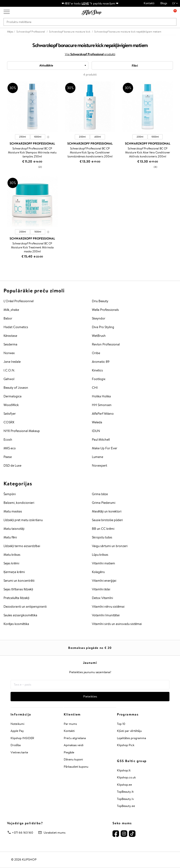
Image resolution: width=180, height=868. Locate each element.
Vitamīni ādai (101, 589)
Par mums (70, 724)
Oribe (96, 353)
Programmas (128, 714)
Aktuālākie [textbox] (46, 65)
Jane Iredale (12, 362)
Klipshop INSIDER (22, 738)
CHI (95, 388)
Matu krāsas (12, 555)
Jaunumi (90, 663)
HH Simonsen (102, 405)
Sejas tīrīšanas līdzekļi (18, 589)
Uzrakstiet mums (54, 833)
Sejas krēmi (11, 563)
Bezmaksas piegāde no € (90, 648)
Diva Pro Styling (103, 327)
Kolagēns (98, 572)
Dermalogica (13, 396)
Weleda (97, 422)
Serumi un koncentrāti (19, 581)
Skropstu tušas (102, 537)
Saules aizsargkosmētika (20, 615)
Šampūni (10, 494)
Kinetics (97, 370)
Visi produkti (90, 54)
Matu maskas (13, 511)
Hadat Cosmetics (16, 327)
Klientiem (72, 714)
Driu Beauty (100, 301)
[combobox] (48, 65)
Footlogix (99, 379)
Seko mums (122, 823)
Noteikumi (17, 724)
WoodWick (11, 405)
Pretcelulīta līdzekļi (16, 598)
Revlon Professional (106, 344)
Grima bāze (100, 494)
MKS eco (10, 448)
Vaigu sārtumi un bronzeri (110, 546)
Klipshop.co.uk (126, 777)
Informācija (21, 714)
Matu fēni (10, 537)
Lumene (97, 457)
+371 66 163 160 (22, 833)
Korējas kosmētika (16, 624)
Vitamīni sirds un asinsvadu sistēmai (117, 624)
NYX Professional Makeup (22, 431)
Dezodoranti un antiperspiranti (25, 607)
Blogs (164, 3)
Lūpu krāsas (100, 555)
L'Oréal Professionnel (19, 301)
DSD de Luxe (12, 465)
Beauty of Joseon (16, 388)
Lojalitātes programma (131, 738)
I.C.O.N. (9, 370)
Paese (8, 457)
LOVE (85, 3)
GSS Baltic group (132, 761)
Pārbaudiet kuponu (76, 767)
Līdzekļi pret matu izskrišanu (23, 520)
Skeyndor (99, 318)
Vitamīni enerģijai (104, 581)
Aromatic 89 (101, 362)
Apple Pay (17, 731)
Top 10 (121, 724)
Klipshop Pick (126, 745)
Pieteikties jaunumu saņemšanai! (90, 672)
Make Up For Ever (105, 448)
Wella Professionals (105, 310)
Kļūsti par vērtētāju (129, 731)
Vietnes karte (19, 752)
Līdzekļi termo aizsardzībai (22, 546)
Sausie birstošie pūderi (107, 520)
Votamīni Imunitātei (106, 615)
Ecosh (8, 439)
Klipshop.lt (124, 770)
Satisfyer (10, 414)
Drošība (16, 745)
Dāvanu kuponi (73, 759)
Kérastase (10, 336)
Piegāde (69, 752)
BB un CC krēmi (103, 529)
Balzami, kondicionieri (19, 503)
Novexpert (99, 465)
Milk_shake (11, 310)
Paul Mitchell (101, 439)
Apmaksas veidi (74, 745)
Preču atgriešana (75, 738)
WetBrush (99, 336)
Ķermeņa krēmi (14, 572)
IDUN (96, 431)
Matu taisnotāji (14, 529)
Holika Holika (101, 396)
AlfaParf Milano (103, 414)
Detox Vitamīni (102, 598)
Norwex (9, 353)
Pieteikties (90, 696)
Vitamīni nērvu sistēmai (108, 607)
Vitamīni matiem (103, 563)
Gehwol (9, 379)
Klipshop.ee (124, 785)
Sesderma (10, 344)
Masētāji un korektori (107, 511)
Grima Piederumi (104, 503)
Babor (8, 318)
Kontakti (149, 3)
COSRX (9, 422)
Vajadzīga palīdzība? (25, 823)
